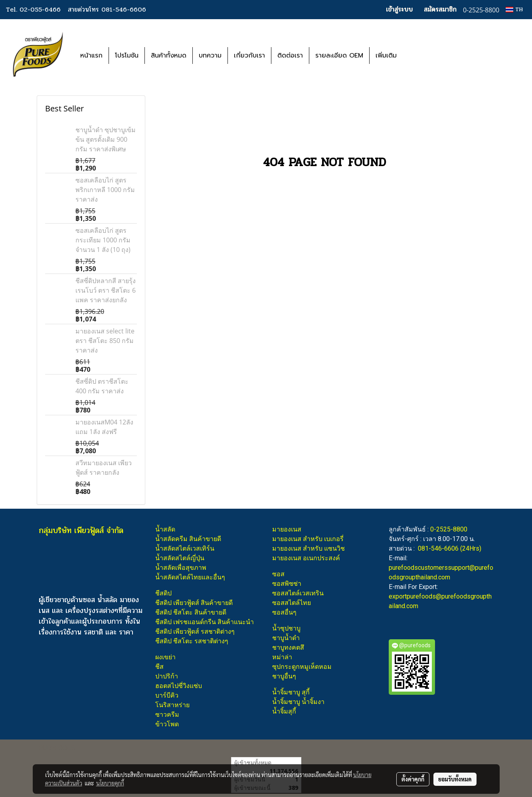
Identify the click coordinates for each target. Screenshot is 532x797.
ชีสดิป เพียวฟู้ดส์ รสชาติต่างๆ (195, 631)
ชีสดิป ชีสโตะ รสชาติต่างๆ (192, 641)
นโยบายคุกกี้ (110, 783)
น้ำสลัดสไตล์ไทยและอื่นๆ (190, 577)
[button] (415, 56)
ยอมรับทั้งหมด (455, 779)
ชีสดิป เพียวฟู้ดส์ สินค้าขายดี (194, 603)
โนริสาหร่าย (172, 705)
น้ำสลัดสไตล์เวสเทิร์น (185, 548)
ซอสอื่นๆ (284, 612)
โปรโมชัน (127, 56)
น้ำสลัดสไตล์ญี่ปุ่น (180, 558)
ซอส (278, 574)
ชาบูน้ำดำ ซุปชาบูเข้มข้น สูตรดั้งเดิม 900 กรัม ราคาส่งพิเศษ (106, 139)
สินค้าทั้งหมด (169, 56)
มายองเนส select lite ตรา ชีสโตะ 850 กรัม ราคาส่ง (105, 341)
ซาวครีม (167, 715)
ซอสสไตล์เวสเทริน (298, 593)
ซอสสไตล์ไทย (292, 603)
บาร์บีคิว (167, 695)
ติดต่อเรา (290, 56)
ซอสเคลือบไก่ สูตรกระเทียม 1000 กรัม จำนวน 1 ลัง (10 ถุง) (103, 240)
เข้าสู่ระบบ (399, 9)
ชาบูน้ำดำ (286, 638)
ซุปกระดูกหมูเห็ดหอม (302, 667)
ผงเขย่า (165, 657)
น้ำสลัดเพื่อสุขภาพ (181, 568)
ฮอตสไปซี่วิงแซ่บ (179, 686)
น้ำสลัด (165, 529)
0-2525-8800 (449, 529)
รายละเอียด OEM (339, 56)
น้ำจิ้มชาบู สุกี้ (291, 692)
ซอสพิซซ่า (287, 584)
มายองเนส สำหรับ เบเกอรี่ (308, 539)
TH (514, 9)
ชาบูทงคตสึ (288, 647)
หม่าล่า (282, 657)
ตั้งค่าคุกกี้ (413, 779)
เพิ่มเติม (386, 56)
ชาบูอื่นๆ (284, 676)
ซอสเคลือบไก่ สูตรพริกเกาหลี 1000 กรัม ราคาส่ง (105, 190)
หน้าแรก (91, 56)
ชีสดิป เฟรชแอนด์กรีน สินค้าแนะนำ (205, 622)
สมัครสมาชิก (440, 9)
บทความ (210, 56)
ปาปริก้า (167, 676)
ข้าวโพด (167, 724)
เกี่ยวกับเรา (249, 56)
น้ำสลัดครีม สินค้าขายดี (188, 539)
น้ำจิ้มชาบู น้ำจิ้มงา (298, 702)
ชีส (159, 667)
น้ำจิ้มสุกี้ (284, 711)
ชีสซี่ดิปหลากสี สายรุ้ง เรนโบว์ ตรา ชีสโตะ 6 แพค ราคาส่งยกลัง (106, 290)
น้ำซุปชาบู (286, 628)
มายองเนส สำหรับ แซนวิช (309, 548)
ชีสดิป (163, 593)
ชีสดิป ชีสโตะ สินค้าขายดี (191, 612)
